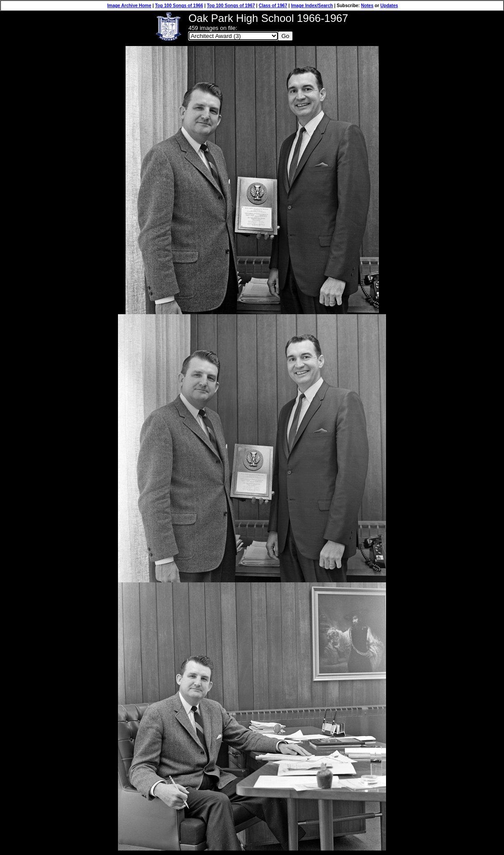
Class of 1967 (273, 6)
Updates (389, 6)
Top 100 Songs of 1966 (179, 6)
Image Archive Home (129, 6)
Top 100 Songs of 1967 (231, 6)
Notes (367, 6)
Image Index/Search (312, 6)
